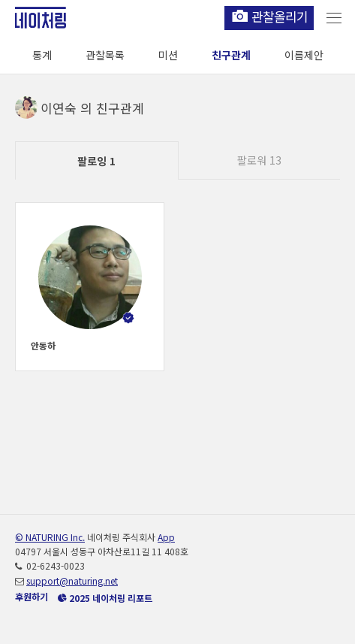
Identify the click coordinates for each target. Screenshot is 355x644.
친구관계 (231, 55)
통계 (42, 55)
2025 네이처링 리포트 (105, 598)
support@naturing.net (72, 581)
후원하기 (32, 596)
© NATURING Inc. (50, 537)
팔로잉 (96, 161)
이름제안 (304, 55)
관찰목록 (105, 55)
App (166, 537)
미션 (168, 55)
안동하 (43, 345)
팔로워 (259, 160)
